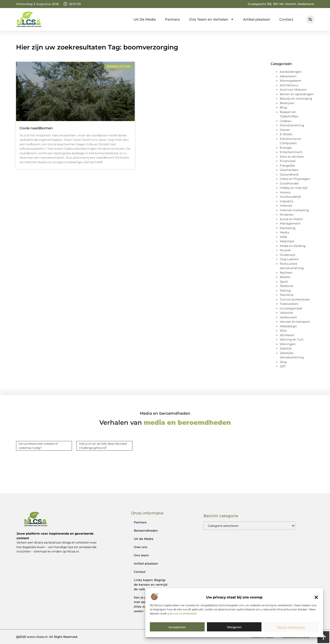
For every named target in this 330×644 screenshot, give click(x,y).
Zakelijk (286, 348)
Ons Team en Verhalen (212, 19)
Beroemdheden (146, 530)
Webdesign (288, 326)
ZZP (283, 366)
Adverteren (288, 76)
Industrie (287, 201)
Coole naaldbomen (36, 128)
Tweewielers (289, 304)
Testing (285, 290)
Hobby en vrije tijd (294, 188)
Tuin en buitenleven (295, 299)
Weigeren (234, 627)
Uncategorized (291, 308)
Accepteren (177, 627)
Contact (286, 19)
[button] (316, 597)
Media (285, 232)
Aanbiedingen (291, 72)
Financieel (288, 161)
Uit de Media (144, 539)
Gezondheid (289, 174)
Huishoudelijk (290, 197)
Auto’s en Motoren (293, 89)
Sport (284, 281)
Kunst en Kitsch (291, 219)
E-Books (286, 134)
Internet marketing (294, 210)
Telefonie (287, 286)
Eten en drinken (292, 157)
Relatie (285, 277)
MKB (283, 237)
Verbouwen (288, 317)
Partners (172, 19)
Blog (283, 107)
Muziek (285, 250)
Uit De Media (145, 19)
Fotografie (287, 165)
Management (290, 223)
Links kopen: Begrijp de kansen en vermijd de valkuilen (151, 584)
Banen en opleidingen (297, 94)
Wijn (283, 330)
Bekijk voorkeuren (291, 627)
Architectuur (289, 85)
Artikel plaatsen (257, 19)
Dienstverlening (292, 125)
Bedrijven (287, 103)
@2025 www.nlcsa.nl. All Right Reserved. (47, 637)
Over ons (141, 547)
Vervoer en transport (295, 322)
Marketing (288, 228)
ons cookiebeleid (185, 613)
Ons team (141, 555)
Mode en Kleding (293, 246)
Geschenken (289, 170)
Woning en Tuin (292, 339)
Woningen (288, 344)
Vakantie (286, 313)
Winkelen (287, 335)
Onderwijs (287, 255)
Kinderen (287, 214)
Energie (286, 148)
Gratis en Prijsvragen (295, 179)
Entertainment (291, 152)
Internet (286, 206)
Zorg (283, 362)
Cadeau (286, 121)
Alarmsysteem (291, 81)
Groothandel (289, 183)
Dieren (285, 130)
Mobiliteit (287, 241)
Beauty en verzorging (296, 98)
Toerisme (287, 295)
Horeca (285, 192)
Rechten (286, 273)
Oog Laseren (289, 259)
